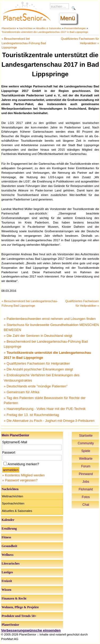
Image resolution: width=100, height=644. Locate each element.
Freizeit (7, 581)
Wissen (6, 590)
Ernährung (9, 529)
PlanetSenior (9, 28)
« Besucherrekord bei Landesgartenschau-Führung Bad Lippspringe (24, 43)
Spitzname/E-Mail (15, 442)
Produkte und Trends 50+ (19, 616)
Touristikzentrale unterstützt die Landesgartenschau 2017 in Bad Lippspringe (45, 32)
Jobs (86, 482)
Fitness (6, 537)
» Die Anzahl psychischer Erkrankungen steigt (38, 369)
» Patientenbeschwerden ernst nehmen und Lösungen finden (50, 319)
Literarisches (11, 563)
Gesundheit (9, 546)
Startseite (86, 436)
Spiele (86, 451)
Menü (68, 18)
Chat (86, 505)
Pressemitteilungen (75, 28)
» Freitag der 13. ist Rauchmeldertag (31, 415)
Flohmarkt (86, 489)
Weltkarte (86, 459)
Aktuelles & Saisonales (48, 28)
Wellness (8, 555)
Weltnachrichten (12, 496)
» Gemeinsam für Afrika (22, 392)
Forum (86, 466)
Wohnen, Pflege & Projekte (20, 607)
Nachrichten (26, 28)
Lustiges (7, 572)
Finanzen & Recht (14, 598)
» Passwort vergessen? (20, 480)
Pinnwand (86, 474)
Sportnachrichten (13, 503)
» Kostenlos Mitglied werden (23, 475)
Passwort (9, 453)
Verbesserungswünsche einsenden (31, 630)
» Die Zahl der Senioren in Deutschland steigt (38, 336)
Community (86, 443)
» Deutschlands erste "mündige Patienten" (36, 386)
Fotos (86, 497)
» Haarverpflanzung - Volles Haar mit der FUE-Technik (45, 409)
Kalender (8, 520)
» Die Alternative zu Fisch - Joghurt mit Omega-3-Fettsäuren (49, 421)
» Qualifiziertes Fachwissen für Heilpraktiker (37, 363)
